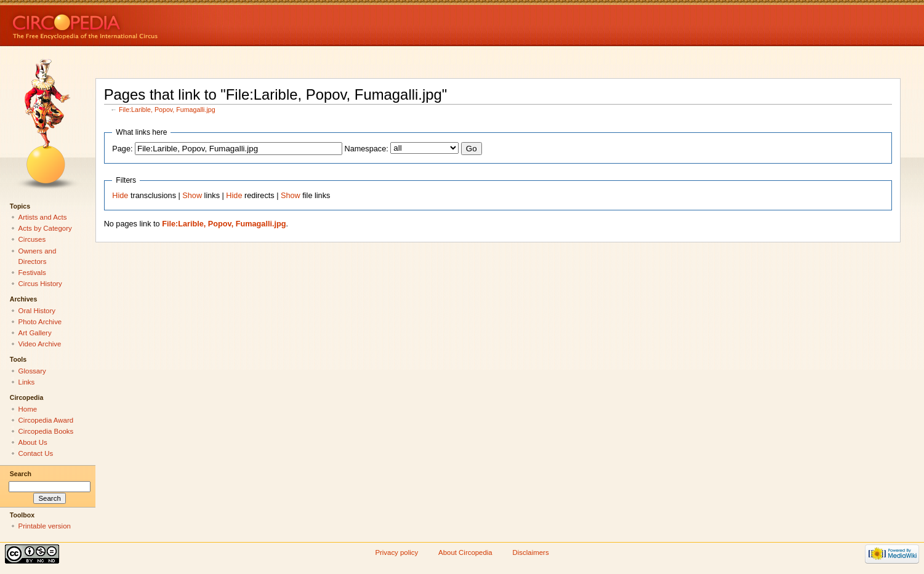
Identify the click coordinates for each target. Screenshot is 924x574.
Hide (120, 196)
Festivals (32, 273)
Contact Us (36, 453)
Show (192, 196)
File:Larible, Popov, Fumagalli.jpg (167, 110)
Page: (122, 149)
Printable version (45, 526)
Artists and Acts (43, 217)
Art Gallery (35, 333)
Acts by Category (45, 228)
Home (28, 409)
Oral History (37, 311)
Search (21, 474)
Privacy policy (396, 552)
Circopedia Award (46, 420)
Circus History (40, 284)
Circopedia (127, 23)
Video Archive (40, 344)
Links (27, 382)
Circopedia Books (46, 431)
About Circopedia (465, 552)
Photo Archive (40, 322)
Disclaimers (531, 552)
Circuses (32, 239)
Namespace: (367, 149)
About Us (33, 442)
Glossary (32, 371)
